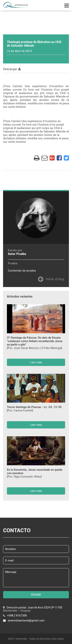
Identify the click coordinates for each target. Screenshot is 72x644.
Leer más (36, 362)
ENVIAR (36, 595)
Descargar (12, 69)
